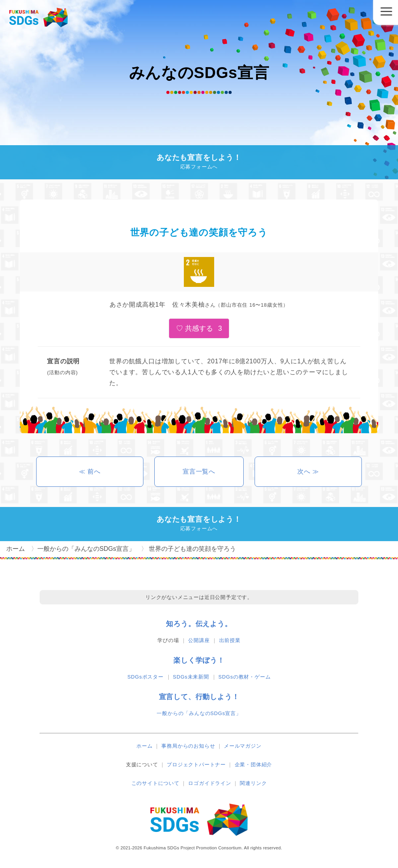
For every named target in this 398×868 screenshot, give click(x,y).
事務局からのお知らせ (188, 746)
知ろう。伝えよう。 (199, 624)
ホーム (144, 746)
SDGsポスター (146, 677)
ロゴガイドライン (209, 783)
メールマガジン (243, 746)
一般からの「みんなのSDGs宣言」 (199, 713)
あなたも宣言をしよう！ (199, 162)
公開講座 (199, 640)
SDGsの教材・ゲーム (244, 677)
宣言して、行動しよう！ (199, 697)
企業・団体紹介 (254, 765)
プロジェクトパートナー (196, 765)
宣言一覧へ (199, 471)
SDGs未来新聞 (191, 677)
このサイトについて (155, 783)
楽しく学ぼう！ (199, 660)
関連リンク (253, 783)
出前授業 (230, 640)
